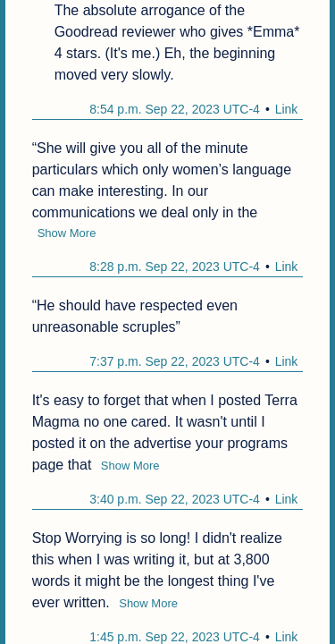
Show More (67, 233)
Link (287, 109)
